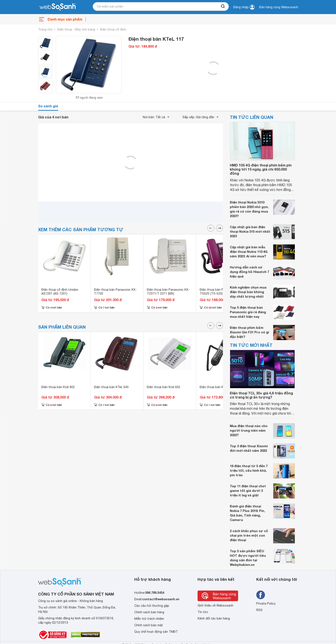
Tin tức (203, 612)
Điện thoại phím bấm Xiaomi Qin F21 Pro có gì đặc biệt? (249, 332)
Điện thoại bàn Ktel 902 (58, 387)
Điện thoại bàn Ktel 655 (164, 387)
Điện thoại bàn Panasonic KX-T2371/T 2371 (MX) (168, 292)
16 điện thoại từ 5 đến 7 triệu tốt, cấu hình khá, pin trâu (249, 470)
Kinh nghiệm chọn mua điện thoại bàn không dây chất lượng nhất (248, 292)
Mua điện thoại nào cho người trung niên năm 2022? (249, 430)
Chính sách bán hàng (149, 612)
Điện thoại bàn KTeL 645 (111, 387)
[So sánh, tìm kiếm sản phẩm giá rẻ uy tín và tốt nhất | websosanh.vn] (58, 7)
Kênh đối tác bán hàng (214, 618)
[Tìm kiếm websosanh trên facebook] (261, 595)
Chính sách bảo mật (149, 625)
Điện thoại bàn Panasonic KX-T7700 (115, 292)
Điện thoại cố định (113, 29)
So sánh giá (48, 106)
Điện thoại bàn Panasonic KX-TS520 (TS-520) (221, 292)
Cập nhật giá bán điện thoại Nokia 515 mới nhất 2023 (250, 231)
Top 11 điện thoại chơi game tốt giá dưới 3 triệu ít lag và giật (248, 491)
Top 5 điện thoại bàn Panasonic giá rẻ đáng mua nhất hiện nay (248, 312)
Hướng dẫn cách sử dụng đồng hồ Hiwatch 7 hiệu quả (249, 272)
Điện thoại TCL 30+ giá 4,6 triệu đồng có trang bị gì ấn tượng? (261, 395)
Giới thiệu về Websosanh (215, 605)
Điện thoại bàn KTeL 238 (217, 387)
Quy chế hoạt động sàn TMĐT (156, 632)
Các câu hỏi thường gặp (152, 606)
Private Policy (266, 604)
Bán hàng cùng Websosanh (279, 7)
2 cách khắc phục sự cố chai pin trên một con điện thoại (249, 535)
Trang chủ (45, 29)
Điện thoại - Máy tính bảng (76, 29)
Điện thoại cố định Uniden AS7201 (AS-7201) (60, 292)
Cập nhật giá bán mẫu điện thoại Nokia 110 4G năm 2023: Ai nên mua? (249, 252)
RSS (259, 610)
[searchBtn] (223, 6)
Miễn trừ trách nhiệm (149, 619)
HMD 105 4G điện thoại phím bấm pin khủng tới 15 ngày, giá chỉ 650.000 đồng (261, 169)
